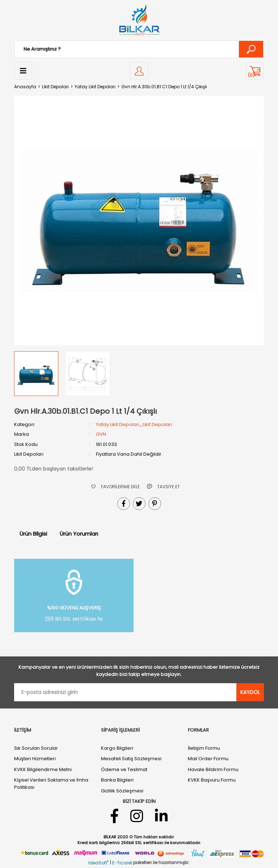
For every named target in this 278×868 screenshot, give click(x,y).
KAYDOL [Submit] (250, 692)
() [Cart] (251, 75)
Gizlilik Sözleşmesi (122, 791)
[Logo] (139, 20)
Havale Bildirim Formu (213, 769)
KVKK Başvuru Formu (212, 780)
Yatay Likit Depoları (118, 424)
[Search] (139, 49)
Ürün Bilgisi (33, 534)
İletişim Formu (204, 748)
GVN (101, 434)
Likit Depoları (157, 424)
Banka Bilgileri (117, 780)
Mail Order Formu (208, 759)
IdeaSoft (98, 863)
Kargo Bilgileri (117, 748)
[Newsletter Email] (125, 692)
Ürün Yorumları (79, 534)
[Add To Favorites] (115, 487)
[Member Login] (139, 71)
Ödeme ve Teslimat (124, 769)
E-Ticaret (122, 863)
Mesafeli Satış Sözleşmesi (131, 759)
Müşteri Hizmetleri (35, 759)
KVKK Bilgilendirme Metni (43, 769)
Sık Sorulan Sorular (36, 748)
